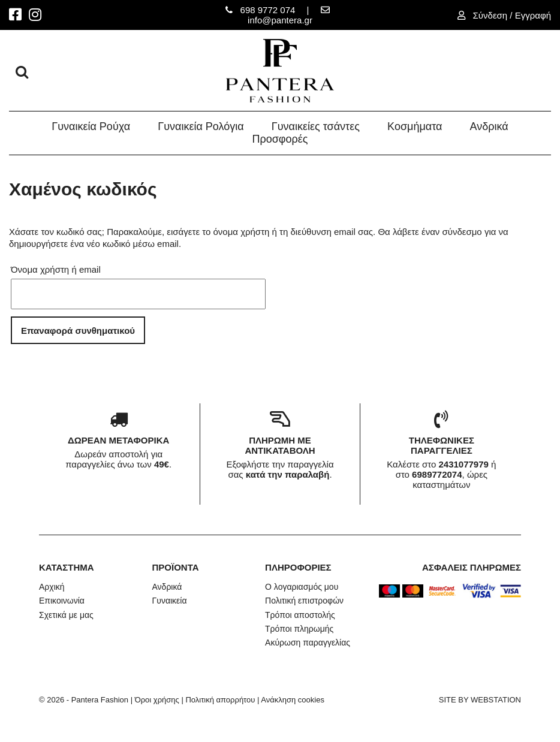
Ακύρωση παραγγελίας (308, 643)
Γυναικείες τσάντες (316, 126)
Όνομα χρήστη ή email (56, 269)
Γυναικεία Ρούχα (91, 126)
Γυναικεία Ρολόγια (201, 126)
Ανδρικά (489, 126)
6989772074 (437, 474)
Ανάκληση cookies (293, 700)
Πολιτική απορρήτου (220, 700)
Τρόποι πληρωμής (299, 629)
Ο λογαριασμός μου (302, 587)
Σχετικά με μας (66, 615)
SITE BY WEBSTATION (480, 700)
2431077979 (463, 464)
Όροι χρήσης (157, 700)
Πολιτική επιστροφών (304, 601)
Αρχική (52, 587)
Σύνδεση (492, 15)
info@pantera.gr (280, 20)
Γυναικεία (170, 601)
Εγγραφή (533, 15)
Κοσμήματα (415, 126)
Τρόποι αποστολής (300, 615)
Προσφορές (280, 139)
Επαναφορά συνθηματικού (78, 331)
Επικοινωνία (62, 601)
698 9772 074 (268, 10)
